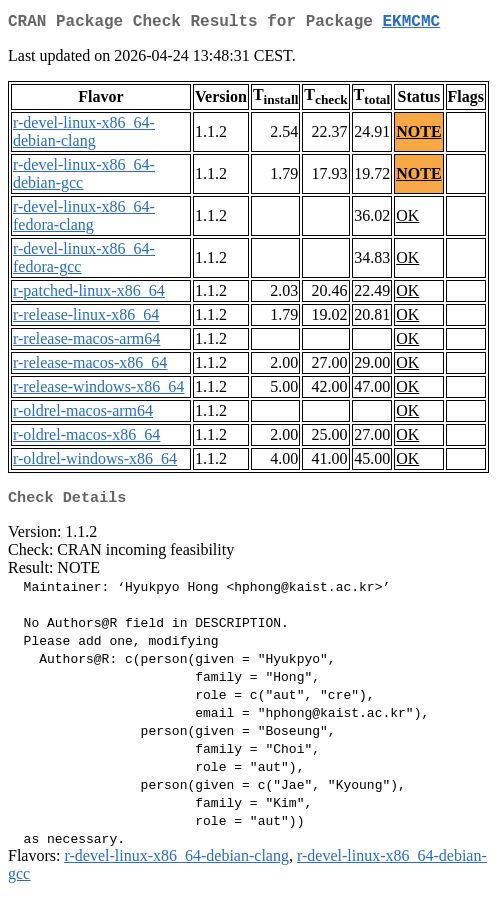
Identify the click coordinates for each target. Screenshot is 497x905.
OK (407, 219)
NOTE (418, 135)
